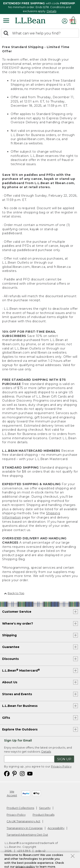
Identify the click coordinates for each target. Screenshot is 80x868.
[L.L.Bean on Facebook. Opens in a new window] (7, 773)
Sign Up (64, 759)
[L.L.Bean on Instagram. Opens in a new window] (22, 773)
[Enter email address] (29, 759)
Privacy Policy (61, 766)
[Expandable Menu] (6, 21)
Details (52, 11)
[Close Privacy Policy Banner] (73, 857)
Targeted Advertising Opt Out (27, 835)
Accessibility (56, 828)
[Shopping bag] (74, 21)
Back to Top (14, 593)
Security (45, 808)
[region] (40, 7)
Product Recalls (44, 815)
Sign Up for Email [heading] (18, 740)
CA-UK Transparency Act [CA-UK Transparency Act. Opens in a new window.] (23, 821)
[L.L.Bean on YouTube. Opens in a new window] (30, 773)
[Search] (7, 33)
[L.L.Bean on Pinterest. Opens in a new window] (15, 773)
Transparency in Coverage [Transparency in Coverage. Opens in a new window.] (25, 828)
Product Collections (20, 808)
